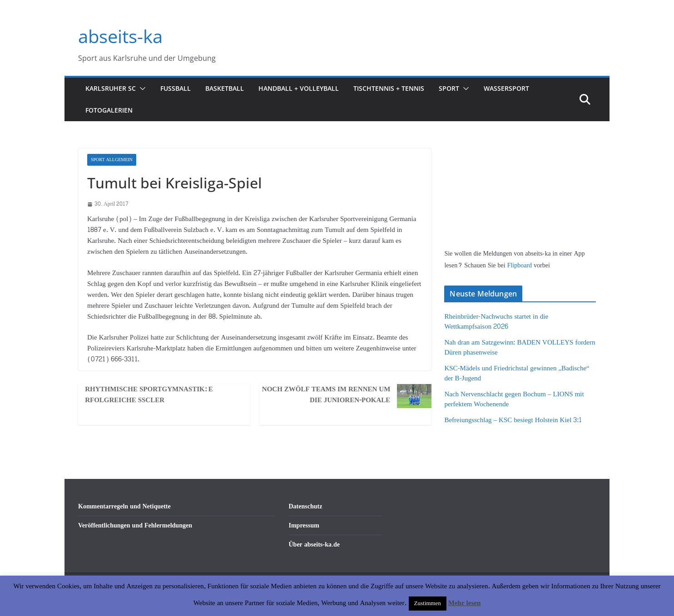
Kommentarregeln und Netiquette (124, 506)
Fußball (176, 88)
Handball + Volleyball (299, 88)
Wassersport (506, 88)
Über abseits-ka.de (315, 545)
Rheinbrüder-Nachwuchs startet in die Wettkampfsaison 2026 (496, 322)
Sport (449, 88)
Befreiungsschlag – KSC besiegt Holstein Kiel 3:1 (513, 420)
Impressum (304, 525)
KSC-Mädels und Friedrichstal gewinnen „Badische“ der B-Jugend (517, 374)
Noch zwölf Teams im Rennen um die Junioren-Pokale (326, 395)
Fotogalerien (109, 110)
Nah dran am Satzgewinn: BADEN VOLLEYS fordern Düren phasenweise (520, 348)
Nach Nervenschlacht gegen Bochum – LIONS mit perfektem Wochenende (514, 399)
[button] (141, 89)
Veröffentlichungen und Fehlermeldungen (135, 525)
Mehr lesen (464, 603)
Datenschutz (306, 506)
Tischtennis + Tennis (389, 88)
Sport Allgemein (112, 160)
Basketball (225, 88)
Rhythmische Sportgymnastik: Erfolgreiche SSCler (149, 395)
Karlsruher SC (111, 88)
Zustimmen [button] (428, 603)
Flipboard (520, 265)
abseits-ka (120, 36)
